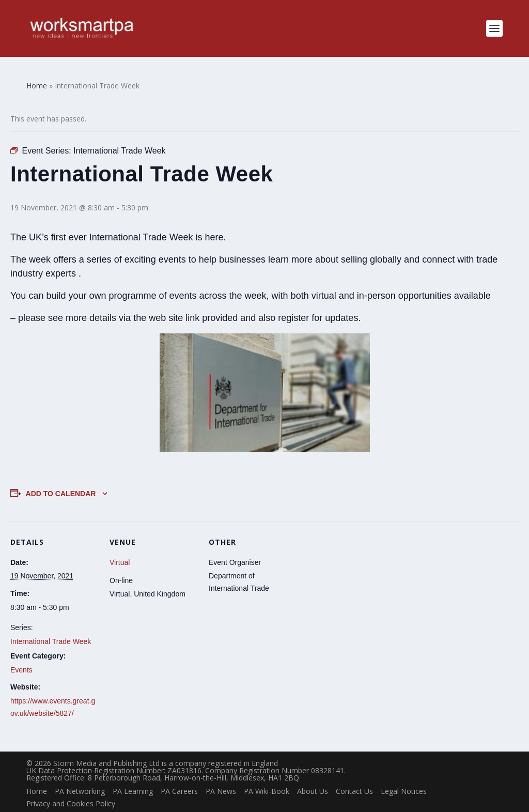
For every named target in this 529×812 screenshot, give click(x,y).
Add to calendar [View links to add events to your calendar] (61, 479)
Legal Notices (404, 776)
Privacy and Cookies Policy (71, 788)
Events (21, 655)
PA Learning (133, 776)
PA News (221, 776)
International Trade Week (51, 626)
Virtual (120, 547)
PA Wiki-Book (267, 776)
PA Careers (179, 776)
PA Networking (80, 776)
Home (37, 776)
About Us (313, 776)
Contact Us (354, 776)
